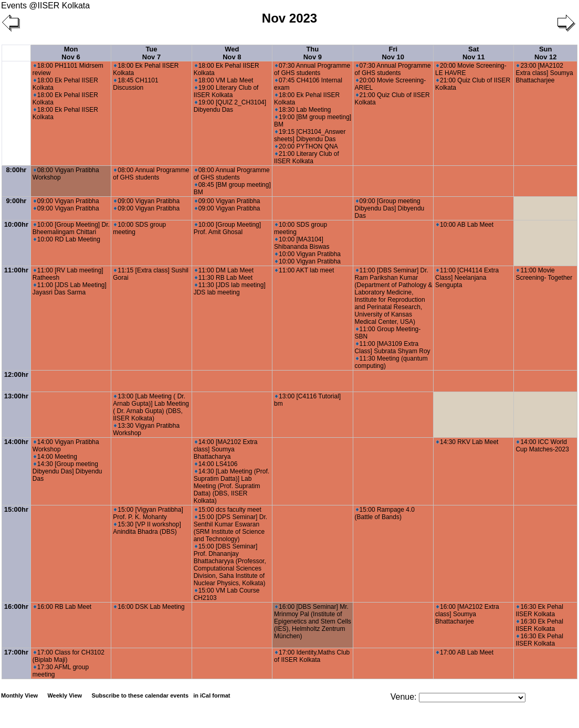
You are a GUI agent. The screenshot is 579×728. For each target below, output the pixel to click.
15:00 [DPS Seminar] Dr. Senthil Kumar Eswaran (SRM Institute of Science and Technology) (230, 528)
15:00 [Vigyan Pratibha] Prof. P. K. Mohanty (148, 513)
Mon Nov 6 (71, 53)
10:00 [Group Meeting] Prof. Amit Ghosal (227, 228)
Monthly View (19, 695)
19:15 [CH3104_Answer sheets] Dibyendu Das (310, 135)
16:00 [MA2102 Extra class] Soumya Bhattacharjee (467, 614)
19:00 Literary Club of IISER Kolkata (226, 91)
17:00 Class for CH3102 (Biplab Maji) (69, 656)
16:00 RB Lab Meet (62, 607)
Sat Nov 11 (474, 53)
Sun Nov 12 (546, 53)
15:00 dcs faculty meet (228, 510)
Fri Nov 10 (393, 53)
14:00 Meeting (55, 457)
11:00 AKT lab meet (304, 270)
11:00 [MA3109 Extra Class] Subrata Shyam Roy (393, 347)
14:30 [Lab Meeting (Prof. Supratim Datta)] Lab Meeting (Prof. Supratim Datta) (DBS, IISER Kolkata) (231, 486)
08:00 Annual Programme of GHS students (151, 174)
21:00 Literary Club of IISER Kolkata (307, 157)
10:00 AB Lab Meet (465, 225)
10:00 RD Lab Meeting (67, 239)
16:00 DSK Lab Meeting (149, 607)
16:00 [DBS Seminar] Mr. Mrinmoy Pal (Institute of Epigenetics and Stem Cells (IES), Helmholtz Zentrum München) (313, 621)
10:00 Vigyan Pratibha (308, 254)
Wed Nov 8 (232, 53)
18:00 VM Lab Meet (224, 80)
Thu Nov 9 (313, 53)
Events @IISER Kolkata (45, 6)
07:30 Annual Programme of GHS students (312, 69)
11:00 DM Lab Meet (224, 270)
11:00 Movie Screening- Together (544, 274)
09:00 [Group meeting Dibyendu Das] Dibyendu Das (390, 208)
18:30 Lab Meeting (303, 110)
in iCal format (212, 695)
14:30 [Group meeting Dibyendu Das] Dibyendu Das (67, 471)
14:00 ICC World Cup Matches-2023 (542, 446)
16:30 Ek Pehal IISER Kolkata (539, 610)
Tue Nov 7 (151, 53)
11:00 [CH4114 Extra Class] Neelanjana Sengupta (467, 278)
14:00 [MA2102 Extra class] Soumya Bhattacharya (226, 449)
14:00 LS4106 (216, 464)
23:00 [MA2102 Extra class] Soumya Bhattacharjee (544, 73)
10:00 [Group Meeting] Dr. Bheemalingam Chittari (71, 228)
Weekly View (65, 695)
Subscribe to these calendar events (161, 695)
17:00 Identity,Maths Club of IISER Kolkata (312, 656)
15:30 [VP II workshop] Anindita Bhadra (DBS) (147, 528)
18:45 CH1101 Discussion (135, 84)
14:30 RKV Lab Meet (467, 442)
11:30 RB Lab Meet (224, 278)
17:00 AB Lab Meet (465, 652)
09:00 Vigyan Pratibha (66, 201)
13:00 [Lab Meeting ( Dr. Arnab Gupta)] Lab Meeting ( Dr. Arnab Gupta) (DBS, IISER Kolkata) (151, 407)
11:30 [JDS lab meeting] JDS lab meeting (230, 289)
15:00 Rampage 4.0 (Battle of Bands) (385, 513)
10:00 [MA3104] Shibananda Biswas (302, 243)
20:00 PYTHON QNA (307, 146)
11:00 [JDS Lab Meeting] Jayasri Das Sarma (70, 289)
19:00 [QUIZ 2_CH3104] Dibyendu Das (230, 106)
